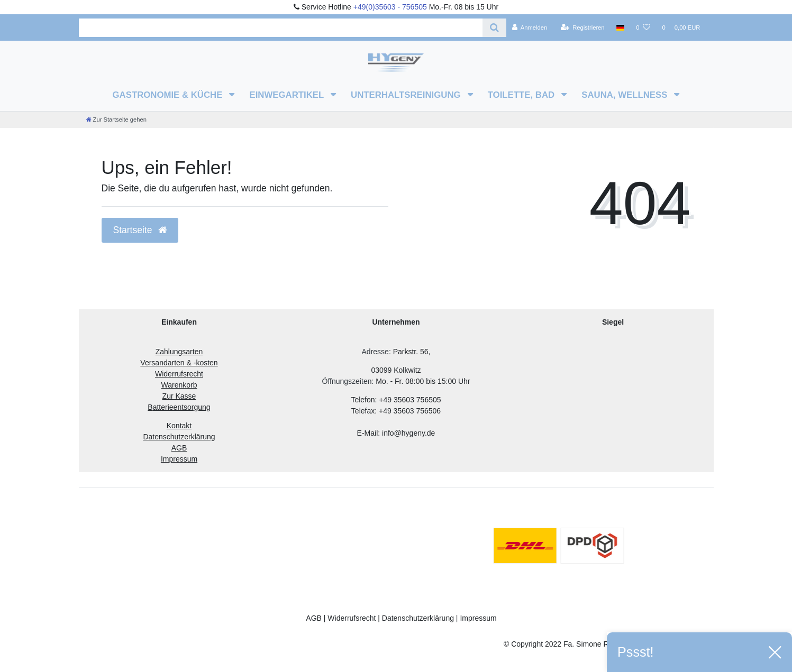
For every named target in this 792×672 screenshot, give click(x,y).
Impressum (478, 618)
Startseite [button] (140, 230)
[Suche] (494, 28)
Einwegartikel (288, 95)
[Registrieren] (582, 27)
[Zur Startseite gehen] (116, 119)
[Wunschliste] (643, 27)
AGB (314, 618)
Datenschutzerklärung (418, 618)
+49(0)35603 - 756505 (390, 7)
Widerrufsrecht (352, 618)
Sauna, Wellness (626, 95)
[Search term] (281, 28)
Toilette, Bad (522, 95)
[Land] (620, 27)
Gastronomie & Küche (169, 95)
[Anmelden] (530, 27)
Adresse (375, 352)
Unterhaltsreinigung (407, 95)
